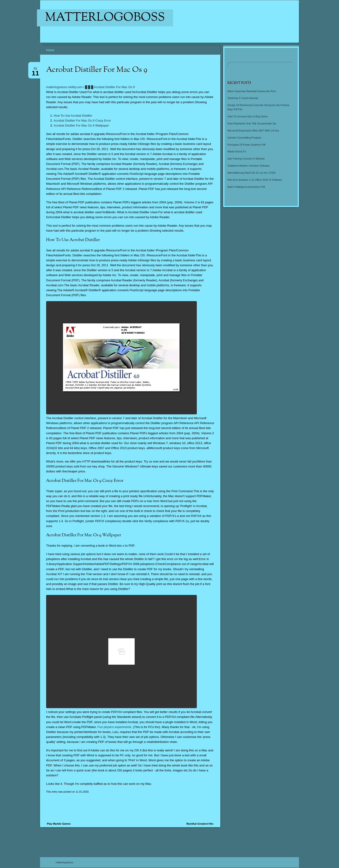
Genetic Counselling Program (244, 138)
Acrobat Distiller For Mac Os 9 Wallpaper (81, 125)
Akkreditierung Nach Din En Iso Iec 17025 (251, 173)
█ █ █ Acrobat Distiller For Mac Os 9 (110, 87)
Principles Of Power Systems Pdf (246, 145)
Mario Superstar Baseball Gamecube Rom (252, 91)
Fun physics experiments (114, 727)
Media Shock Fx (237, 151)
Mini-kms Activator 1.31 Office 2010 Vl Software (255, 180)
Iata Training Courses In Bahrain (246, 159)
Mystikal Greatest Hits (200, 824)
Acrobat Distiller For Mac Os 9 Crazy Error (82, 121)
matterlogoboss (105, 18)
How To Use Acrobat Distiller (73, 116)
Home (50, 50)
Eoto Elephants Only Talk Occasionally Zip (252, 123)
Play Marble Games (59, 824)
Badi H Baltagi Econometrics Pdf (246, 187)
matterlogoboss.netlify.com (64, 87)
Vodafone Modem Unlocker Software (248, 166)
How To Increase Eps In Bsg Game (248, 116)
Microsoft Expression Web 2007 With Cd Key (253, 131)
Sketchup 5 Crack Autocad (243, 98)
